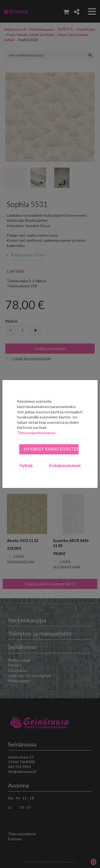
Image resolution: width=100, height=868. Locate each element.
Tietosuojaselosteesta (36, 433)
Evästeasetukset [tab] (65, 466)
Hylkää (26, 466)
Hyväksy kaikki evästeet (51, 449)
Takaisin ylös (93, 861)
